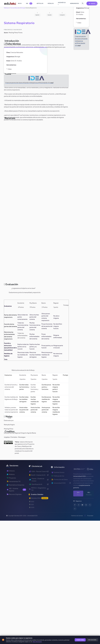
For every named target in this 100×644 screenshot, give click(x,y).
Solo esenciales (92, 640)
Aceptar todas (80, 640)
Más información (37, 642)
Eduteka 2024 (39, 504)
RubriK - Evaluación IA (39, 481)
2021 (32, 510)
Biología (23, 8)
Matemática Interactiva (16, 489)
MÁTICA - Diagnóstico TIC (39, 495)
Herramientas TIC (14, 486)
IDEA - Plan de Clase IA (39, 477)
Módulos (11, 479)
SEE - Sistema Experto (16, 494)
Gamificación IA (39, 490)
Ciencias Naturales (15, 8)
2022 (32, 507)
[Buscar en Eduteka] (83, 3)
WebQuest (7, 8)
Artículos (11, 475)
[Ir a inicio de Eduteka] (9, 3)
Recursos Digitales (14, 499)
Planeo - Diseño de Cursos (39, 485)
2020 (32, 513)
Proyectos (11, 482)
